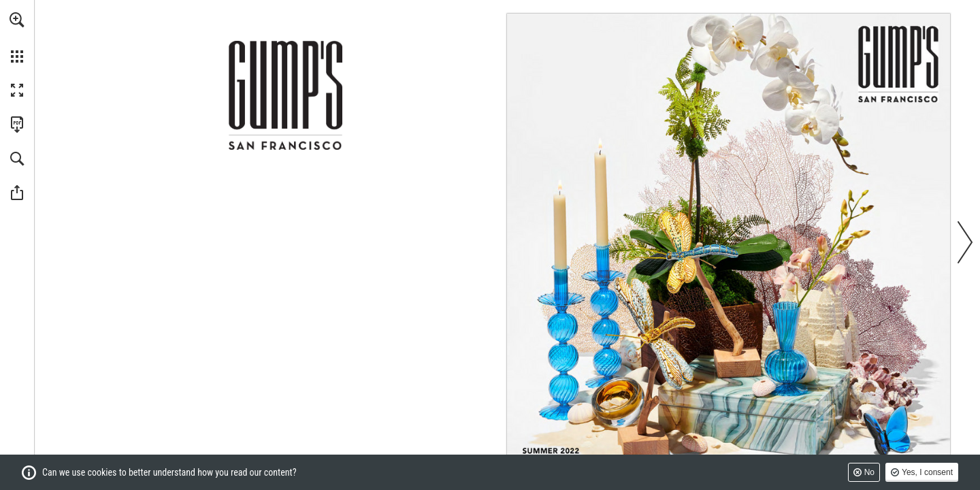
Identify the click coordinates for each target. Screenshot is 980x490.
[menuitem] (17, 37)
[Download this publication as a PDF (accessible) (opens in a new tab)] (17, 125)
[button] (17, 20)
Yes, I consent (927, 472)
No (869, 472)
